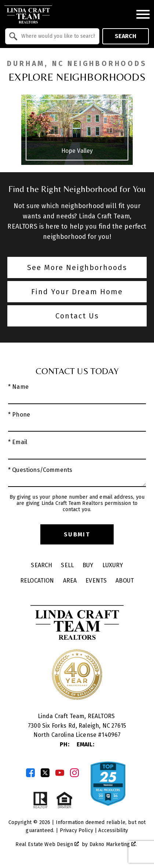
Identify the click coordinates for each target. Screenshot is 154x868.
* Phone (19, 415)
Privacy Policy (76, 830)
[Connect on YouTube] (60, 773)
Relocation (37, 581)
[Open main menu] (143, 14)
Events (96, 581)
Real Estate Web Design (47, 844)
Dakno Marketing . (113, 844)
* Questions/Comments (40, 470)
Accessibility (113, 830)
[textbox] (57, 36)
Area (70, 581)
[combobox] (52, 36)
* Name (18, 387)
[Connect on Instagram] (74, 773)
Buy (88, 565)
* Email (18, 442)
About (125, 581)
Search (126, 36)
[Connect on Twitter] (45, 773)
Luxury (113, 565)
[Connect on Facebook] (30, 773)
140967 (111, 735)
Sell (67, 565)
